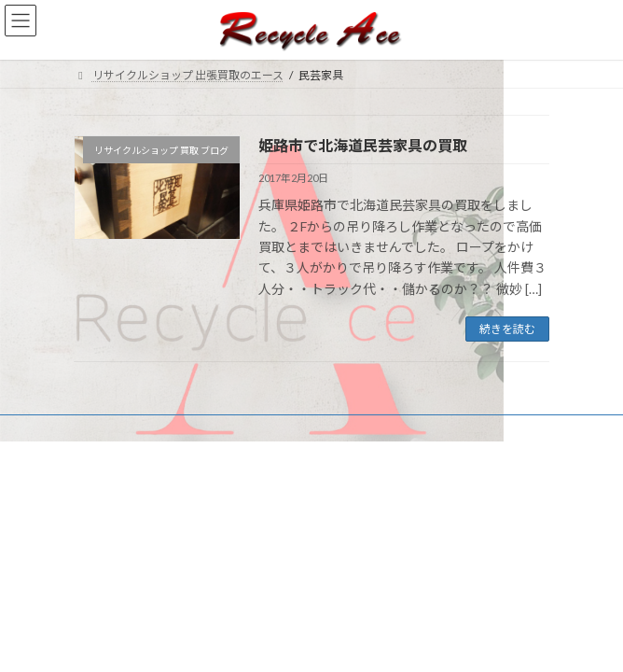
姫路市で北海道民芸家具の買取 (363, 145)
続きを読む (507, 329)
